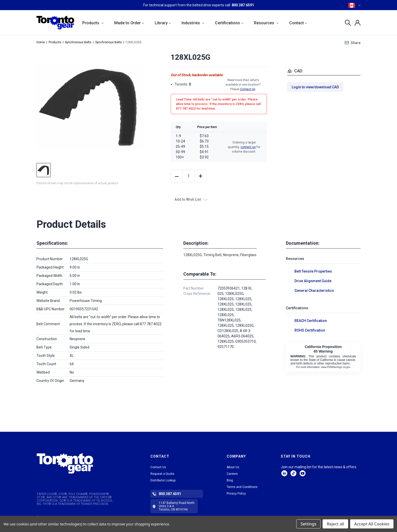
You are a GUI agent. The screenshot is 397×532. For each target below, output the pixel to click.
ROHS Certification (310, 330)
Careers (232, 474)
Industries (193, 23)
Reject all (335, 524)
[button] (80, 463)
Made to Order (129, 23)
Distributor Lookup (163, 480)
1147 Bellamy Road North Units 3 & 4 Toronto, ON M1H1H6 (177, 506)
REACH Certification (311, 321)
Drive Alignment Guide (313, 281)
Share (356, 43)
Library (163, 23)
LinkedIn (284, 473)
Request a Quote (162, 474)
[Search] (346, 23)
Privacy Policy (236, 494)
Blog (230, 480)
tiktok (293, 473)
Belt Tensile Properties (313, 271)
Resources (266, 23)
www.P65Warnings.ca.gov (336, 367)
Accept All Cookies (372, 524)
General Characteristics (314, 291)
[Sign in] (356, 23)
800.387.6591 (243, 5)
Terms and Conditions (242, 487)
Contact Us (247, 89)
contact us (248, 147)
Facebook (303, 473)
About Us (233, 467)
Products (93, 23)
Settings (308, 524)
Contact (298, 23)
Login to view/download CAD (315, 87)
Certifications (229, 23)
